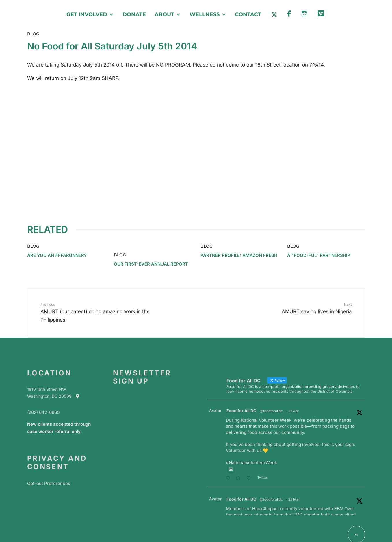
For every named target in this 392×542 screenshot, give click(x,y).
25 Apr (294, 387)
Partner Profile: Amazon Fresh (239, 231)
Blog (33, 34)
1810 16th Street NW (47, 365)
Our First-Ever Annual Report (151, 240)
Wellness (205, 14)
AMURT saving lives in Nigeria (288, 284)
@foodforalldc (271, 387)
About (164, 14)
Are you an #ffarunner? (57, 231)
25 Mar (294, 476)
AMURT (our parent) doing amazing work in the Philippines (105, 288)
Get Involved (87, 14)
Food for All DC (241, 387)
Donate (134, 14)
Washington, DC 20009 (56, 372)
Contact (248, 14)
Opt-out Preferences (49, 459)
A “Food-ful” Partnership (319, 231)
